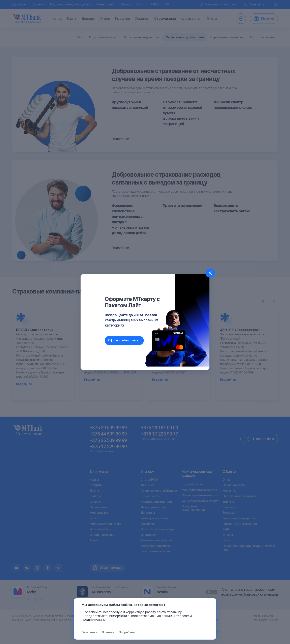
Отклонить (89, 632)
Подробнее (127, 632)
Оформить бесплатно (125, 340)
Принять (108, 632)
